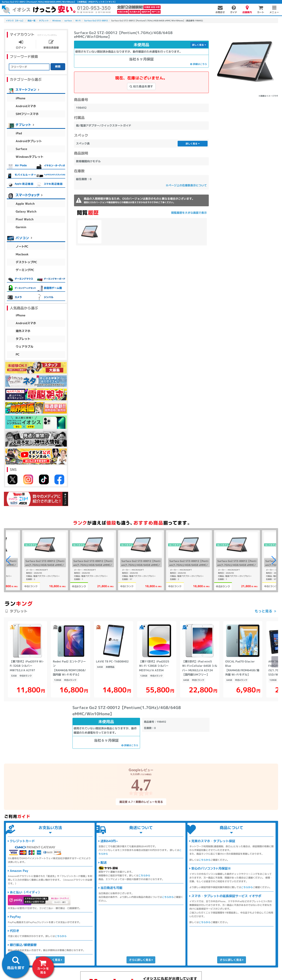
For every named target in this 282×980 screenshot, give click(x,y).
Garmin (21, 227)
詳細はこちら (199, 64)
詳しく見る (199, 45)
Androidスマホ (26, 106)
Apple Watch (25, 204)
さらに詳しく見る (141, 960)
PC (18, 354)
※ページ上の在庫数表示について (186, 185)
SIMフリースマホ (27, 114)
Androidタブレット (29, 141)
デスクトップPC (26, 262)
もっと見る (263, 611)
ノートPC (22, 246)
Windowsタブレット (30, 157)
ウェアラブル (24, 347)
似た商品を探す (141, 86)
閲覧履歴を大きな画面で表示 (189, 213)
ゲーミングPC (25, 270)
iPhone (21, 98)
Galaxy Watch (26, 211)
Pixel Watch (25, 219)
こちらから (61, 936)
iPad (19, 133)
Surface (21, 149)
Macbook (22, 254)
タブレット (23, 339)
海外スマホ (23, 331)
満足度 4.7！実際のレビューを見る (141, 802)
